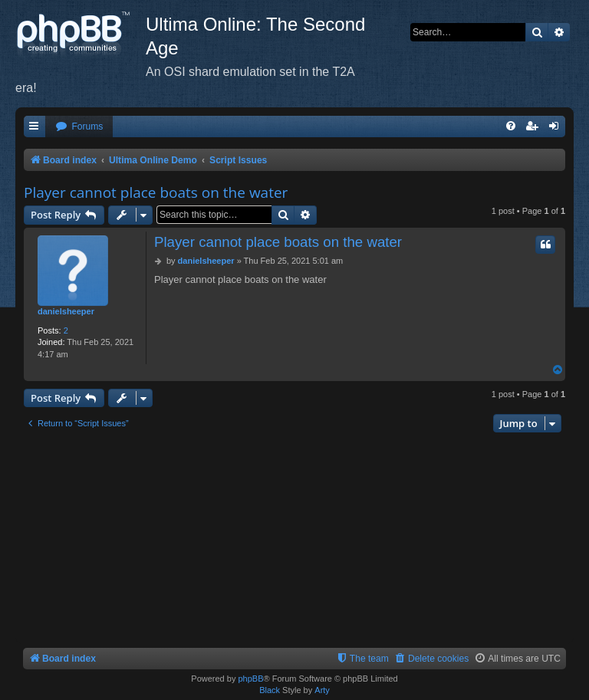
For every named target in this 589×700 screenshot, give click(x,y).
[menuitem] (79, 127)
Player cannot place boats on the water (156, 192)
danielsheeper (66, 311)
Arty (322, 690)
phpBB (250, 679)
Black (270, 690)
